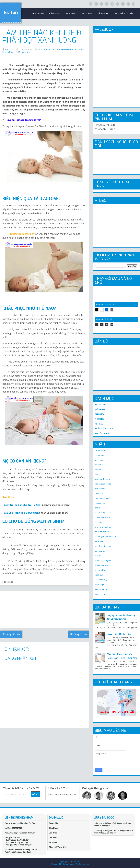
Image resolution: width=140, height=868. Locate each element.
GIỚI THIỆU (100, 409)
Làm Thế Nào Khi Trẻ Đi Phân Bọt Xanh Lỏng (43, 36)
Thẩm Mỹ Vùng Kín (123, 14)
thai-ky (98, 556)
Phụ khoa (87, 14)
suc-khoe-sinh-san (103, 546)
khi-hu (97, 474)
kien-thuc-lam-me (53, 49)
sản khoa (71, 14)
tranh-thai (99, 575)
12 (102, 324)
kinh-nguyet (100, 489)
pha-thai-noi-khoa (102, 517)
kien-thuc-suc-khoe (69, 49)
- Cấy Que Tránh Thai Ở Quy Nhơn (21, 513)
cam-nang (41, 49)
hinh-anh (99, 465)
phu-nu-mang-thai (103, 527)
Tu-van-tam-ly (101, 580)
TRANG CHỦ (100, 405)
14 (107, 324)
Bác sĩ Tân (9, 49)
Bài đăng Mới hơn (11, 634)
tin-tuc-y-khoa (8, 52)
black (97, 310)
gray (112, 310)
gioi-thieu (99, 460)
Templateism (69, 864)
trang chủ (38, 14)
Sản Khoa (53, 833)
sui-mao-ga (100, 551)
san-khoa (99, 541)
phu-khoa (99, 522)
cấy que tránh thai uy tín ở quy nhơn (121, 617)
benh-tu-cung (101, 450)
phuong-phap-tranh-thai (105, 537)
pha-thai (98, 508)
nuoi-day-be (100, 503)
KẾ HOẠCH (100, 424)
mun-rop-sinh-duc (103, 498)
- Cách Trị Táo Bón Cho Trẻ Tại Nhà (21, 505)
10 (97, 324)
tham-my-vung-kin (103, 561)
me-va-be (81, 49)
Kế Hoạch (103, 14)
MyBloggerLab (82, 864)
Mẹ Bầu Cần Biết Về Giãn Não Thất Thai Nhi (122, 656)
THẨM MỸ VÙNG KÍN (104, 429)
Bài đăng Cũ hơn (79, 634)
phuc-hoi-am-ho (102, 532)
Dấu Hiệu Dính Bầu (119, 634)
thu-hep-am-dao (102, 565)
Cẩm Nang (55, 14)
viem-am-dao (101, 589)
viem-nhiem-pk (101, 594)
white (102, 310)
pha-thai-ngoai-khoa (104, 513)
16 (112, 324)
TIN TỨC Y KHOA (102, 433)
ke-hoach (99, 470)
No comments (25, 52)
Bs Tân (11, 13)
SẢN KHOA (100, 414)
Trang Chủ (54, 823)
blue (107, 310)
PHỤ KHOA (100, 419)
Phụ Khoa (53, 838)
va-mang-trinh (101, 584)
